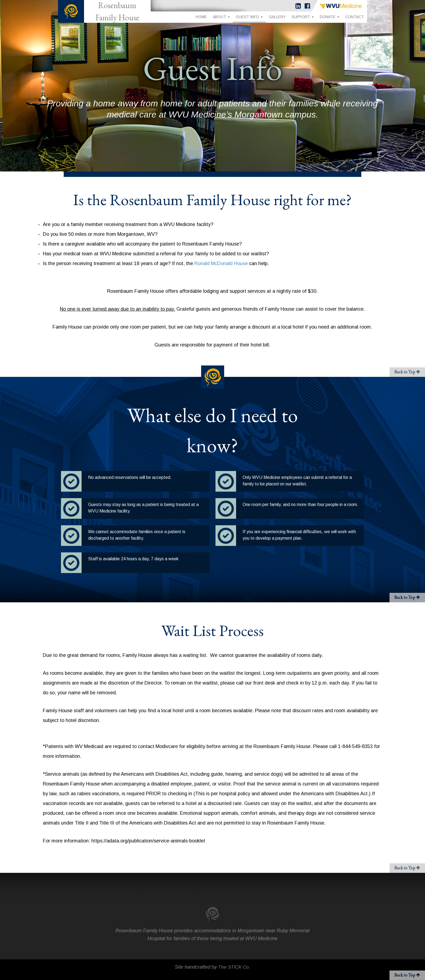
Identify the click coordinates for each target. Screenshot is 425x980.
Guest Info (249, 17)
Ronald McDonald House (221, 263)
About (221, 17)
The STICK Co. (234, 967)
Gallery (277, 17)
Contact (355, 17)
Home (201, 17)
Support (303, 17)
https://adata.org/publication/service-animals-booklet (148, 841)
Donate (330, 17)
